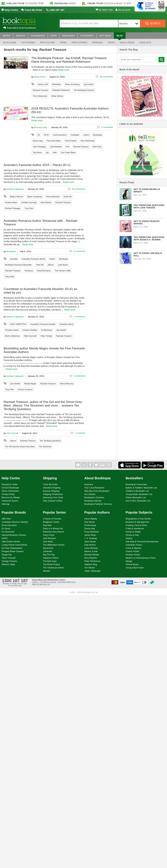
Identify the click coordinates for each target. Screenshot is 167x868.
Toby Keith (10, 277)
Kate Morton (46, 203)
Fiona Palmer (71, 141)
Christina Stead (12, 330)
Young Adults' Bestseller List (139, 494)
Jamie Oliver (90, 535)
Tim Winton (90, 568)
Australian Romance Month (34, 259)
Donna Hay (38, 141)
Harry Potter (49, 535)
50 (39, 135)
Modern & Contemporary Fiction (141, 558)
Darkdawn (56, 84)
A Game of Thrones (52, 519)
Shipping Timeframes (53, 494)
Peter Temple (46, 336)
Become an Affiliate (11, 497)
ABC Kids (6, 519)
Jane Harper (90, 542)
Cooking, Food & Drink (136, 525)
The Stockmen (45, 447)
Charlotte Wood (66, 324)
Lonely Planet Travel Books (15, 545)
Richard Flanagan (13, 208)
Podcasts (145, 43)
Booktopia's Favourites (136, 484)
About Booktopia (97, 478)
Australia (14, 259)
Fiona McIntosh (53, 197)
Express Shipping (51, 491)
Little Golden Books (11, 542)
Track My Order (32, 10)
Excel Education (9, 525)
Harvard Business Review (14, 535)
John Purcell (12, 433)
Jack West (48, 542)
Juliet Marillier (56, 147)
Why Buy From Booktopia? (97, 491)
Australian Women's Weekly (15, 522)
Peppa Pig (7, 555)
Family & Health (133, 532)
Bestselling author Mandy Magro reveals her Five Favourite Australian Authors (44, 350)
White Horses (57, 96)
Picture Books (132, 564)
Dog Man (47, 525)
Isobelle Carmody (29, 203)
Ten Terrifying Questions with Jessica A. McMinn (149, 238)
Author (86, 135)
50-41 (46, 135)
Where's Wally (8, 564)
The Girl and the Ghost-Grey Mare (20, 447)
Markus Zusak (91, 551)
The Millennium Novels (54, 545)
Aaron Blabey (91, 519)
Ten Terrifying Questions (50, 441)
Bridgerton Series (51, 522)
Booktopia (98, 135)
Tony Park (29, 208)
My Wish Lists (104, 10)
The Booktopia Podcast (84, 90)
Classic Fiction (133, 551)
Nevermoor (48, 548)
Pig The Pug (49, 555)
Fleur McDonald (87, 141)
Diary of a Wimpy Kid (53, 528)
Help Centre (10, 10)
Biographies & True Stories (138, 519)
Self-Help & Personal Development (142, 542)
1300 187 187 (55, 10)
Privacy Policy (8, 494)
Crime (63, 43)
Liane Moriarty (91, 548)
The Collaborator (40, 96)
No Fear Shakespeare (12, 548)
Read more (64, 70)
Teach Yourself (9, 558)
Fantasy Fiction (133, 555)
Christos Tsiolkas (30, 330)
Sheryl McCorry (67, 384)
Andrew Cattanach (15, 189)
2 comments (107, 127)
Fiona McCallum (54, 141)
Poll (68, 147)
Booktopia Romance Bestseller (18, 265)
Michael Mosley (92, 555)
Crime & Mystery (134, 548)
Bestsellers (134, 478)
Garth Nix (68, 197)
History (129, 538)
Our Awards (90, 494)
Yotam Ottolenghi (92, 571)
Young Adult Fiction (135, 568)
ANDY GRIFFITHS (18, 324)
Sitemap (6, 504)
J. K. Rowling (91, 538)
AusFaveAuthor (60, 135)
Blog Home (10, 43)
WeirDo (47, 571)
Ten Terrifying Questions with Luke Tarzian (149, 206)
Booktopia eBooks (93, 501)
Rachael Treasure (41, 90)
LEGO (5, 538)
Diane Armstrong (72, 84)
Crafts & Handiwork (135, 528)
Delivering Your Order (53, 497)
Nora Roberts (91, 558)
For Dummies (8, 532)
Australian (75, 135)
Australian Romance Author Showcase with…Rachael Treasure (40, 223)
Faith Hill (40, 265)
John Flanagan (39, 147)
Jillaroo (51, 265)
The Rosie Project (51, 564)
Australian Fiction (134, 545)
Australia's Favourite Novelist (43, 324)
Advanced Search (10, 501)
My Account (123, 10)
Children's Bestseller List (137, 491)
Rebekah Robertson (61, 90)
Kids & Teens (127, 43)
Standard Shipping (52, 488)
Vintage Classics (9, 561)
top (47, 153)
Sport (111, 43)
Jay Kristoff (88, 84)
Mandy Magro (30, 384)
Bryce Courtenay (35, 197)
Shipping (50, 478)
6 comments (79, 251)
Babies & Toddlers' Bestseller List (141, 488)
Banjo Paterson (17, 197)
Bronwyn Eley (41, 127)
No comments (106, 77)
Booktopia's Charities (94, 497)
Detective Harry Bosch (54, 532)
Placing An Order (10, 484)
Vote (55, 153)
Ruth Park (97, 147)
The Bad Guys (50, 561)
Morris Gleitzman (12, 336)
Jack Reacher (49, 538)
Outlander (48, 551)
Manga (129, 561)
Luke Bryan (63, 265)
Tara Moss (37, 153)
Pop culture (47, 43)
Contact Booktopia (10, 488)
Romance (97, 43)
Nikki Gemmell (30, 336)
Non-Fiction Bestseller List (138, 501)
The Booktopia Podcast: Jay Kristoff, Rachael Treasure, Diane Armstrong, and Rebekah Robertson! (69, 60)
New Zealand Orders (53, 501)
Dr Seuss (6, 528)
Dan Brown (90, 522)
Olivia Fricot (40, 77)
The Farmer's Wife (63, 271)
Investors (89, 484)
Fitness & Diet (132, 535)
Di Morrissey (47, 330)
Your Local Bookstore (94, 488)
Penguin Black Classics (13, 551)
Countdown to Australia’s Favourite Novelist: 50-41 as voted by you (40, 291)
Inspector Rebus (51, 558)
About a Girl (43, 84)
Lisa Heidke (15, 384)
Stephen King (91, 564)
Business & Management (138, 522)
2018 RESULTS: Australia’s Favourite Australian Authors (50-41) (70, 110)
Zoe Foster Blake (68, 153)
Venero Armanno (25, 390)
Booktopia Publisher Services (98, 504)
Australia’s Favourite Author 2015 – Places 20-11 (37, 165)
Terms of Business (10, 491)
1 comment (80, 433)
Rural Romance (44, 271)
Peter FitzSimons (92, 561)
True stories (79, 43)
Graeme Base (11, 203)
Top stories (28, 43)
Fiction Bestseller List (136, 497)
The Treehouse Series (53, 568)
